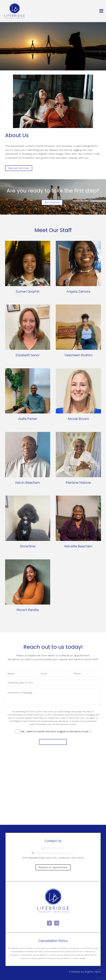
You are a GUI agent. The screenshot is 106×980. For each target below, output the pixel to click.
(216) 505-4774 (53, 848)
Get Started (52, 202)
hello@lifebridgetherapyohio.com (53, 853)
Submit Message (53, 742)
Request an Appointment (53, 867)
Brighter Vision (93, 972)
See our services (19, 168)
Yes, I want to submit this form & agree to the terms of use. (56, 731)
